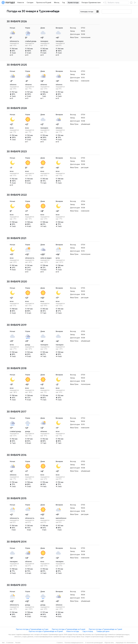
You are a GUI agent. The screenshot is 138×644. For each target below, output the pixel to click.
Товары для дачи (103, 631)
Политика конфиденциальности (74, 643)
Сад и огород (88, 631)
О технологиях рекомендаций (94, 643)
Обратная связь (109, 643)
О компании (10, 643)
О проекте (60, 643)
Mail (3, 643)
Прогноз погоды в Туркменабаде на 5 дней (69, 629)
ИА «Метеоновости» (130, 643)
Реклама (18, 643)
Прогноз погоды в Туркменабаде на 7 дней (105, 629)
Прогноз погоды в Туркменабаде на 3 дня (32, 629)
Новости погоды (73, 631)
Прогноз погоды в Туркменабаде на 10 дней (46, 631)
